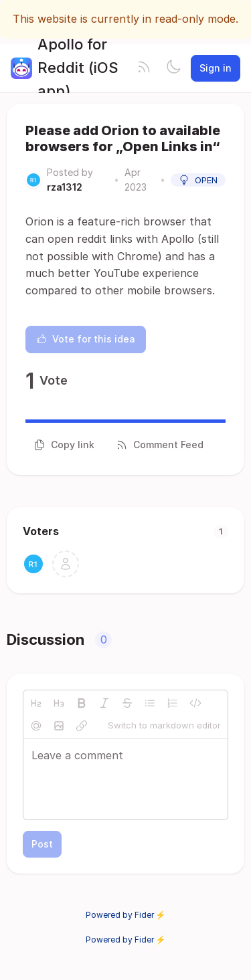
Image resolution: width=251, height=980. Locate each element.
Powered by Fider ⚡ (126, 915)
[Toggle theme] (173, 68)
